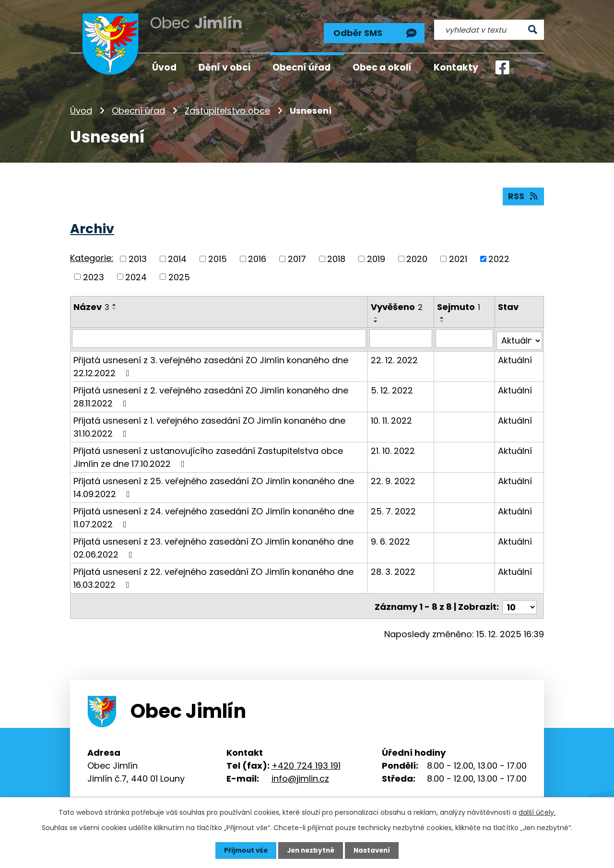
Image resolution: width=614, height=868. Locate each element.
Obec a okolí (382, 67)
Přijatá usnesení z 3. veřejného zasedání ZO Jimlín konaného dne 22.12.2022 (211, 363)
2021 (458, 257)
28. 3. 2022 (394, 568)
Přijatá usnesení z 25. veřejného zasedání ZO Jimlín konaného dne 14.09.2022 (214, 484)
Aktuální (515, 356)
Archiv (92, 227)
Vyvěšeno (397, 305)
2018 (336, 257)
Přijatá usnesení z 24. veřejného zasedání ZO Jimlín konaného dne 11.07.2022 (214, 514)
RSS (523, 195)
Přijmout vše (243, 850)
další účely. (537, 812)
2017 (297, 257)
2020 (417, 257)
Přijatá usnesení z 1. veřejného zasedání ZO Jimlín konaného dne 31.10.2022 (209, 423)
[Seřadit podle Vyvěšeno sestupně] (377, 320)
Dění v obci (224, 67)
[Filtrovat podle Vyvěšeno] (401, 337)
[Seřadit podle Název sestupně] (115, 307)
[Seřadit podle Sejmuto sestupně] (443, 320)
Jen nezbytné (311, 850)
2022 (499, 257)
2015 (218, 257)
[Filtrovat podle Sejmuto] (465, 337)
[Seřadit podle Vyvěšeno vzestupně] (377, 316)
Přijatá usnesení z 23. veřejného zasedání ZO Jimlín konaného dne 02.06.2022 (213, 544)
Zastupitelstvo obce (227, 108)
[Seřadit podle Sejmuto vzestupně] (443, 316)
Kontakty (456, 67)
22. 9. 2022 (394, 477)
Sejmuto (459, 305)
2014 (177, 257)
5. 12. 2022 (392, 386)
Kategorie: (92, 256)
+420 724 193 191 (306, 759)
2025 (179, 275)
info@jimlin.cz (300, 772)
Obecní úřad (138, 108)
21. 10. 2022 (393, 447)
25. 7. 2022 (394, 507)
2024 (136, 275)
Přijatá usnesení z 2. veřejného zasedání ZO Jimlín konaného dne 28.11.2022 (211, 393)
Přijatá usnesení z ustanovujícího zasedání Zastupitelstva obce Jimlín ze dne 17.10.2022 (208, 453)
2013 (138, 257)
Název (91, 305)
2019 (376, 257)
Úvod (81, 108)
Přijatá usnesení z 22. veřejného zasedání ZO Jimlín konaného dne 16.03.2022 (213, 574)
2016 (257, 257)
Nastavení (374, 850)
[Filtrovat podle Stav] (519, 337)
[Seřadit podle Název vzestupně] (115, 303)
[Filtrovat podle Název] (219, 337)
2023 (94, 275)
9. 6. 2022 (391, 538)
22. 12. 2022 (395, 356)
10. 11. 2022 (392, 417)
